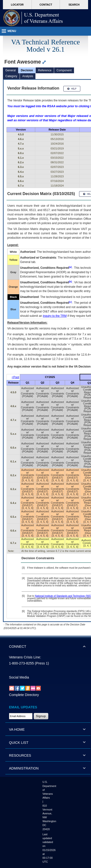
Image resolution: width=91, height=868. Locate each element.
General (11, 70)
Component (64, 70)
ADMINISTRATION (24, 768)
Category (11, 76)
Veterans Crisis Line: (25, 657)
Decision (27, 70)
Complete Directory (24, 695)
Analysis (28, 76)
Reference (45, 70)
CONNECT (18, 647)
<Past (15, 377)
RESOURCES (20, 755)
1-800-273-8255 (21, 663)
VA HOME (17, 729)
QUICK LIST (19, 743)
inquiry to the (55, 316)
